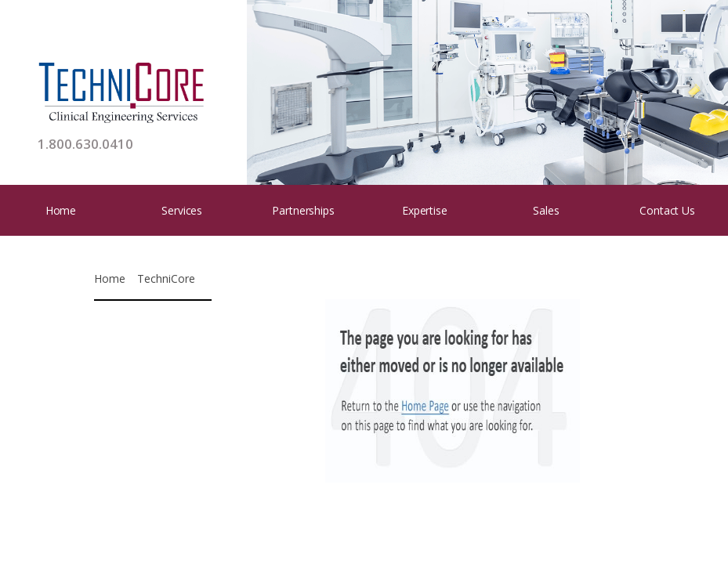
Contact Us (667, 210)
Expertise (425, 210)
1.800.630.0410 (85, 144)
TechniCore (166, 278)
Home (61, 210)
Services (182, 210)
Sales (546, 210)
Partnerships (303, 210)
